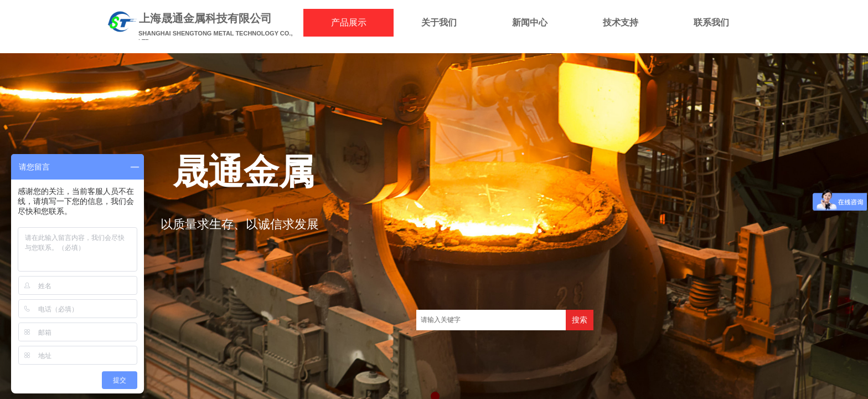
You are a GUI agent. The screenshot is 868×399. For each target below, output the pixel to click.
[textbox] (491, 320)
